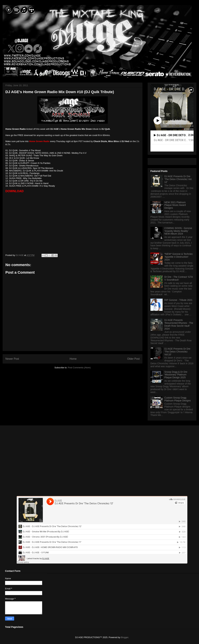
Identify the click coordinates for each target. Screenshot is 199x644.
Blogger (125, 637)
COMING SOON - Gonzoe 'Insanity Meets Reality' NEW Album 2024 (178, 231)
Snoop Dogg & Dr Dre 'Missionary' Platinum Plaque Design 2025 (176, 375)
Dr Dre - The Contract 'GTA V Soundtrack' (179, 278)
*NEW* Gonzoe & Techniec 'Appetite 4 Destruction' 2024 (179, 257)
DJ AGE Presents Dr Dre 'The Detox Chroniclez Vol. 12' (178, 179)
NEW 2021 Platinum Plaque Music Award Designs (175, 205)
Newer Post (12, 359)
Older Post (133, 359)
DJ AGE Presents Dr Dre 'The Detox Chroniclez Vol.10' (177, 352)
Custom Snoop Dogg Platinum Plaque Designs (178, 399)
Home (73, 359)
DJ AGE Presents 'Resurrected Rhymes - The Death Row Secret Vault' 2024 (179, 324)
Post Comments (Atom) (79, 368)
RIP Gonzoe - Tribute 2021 (178, 300)
